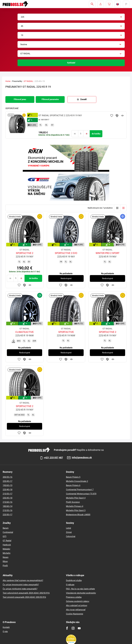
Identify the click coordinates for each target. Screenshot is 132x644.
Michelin (7, 553)
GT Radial (7, 540)
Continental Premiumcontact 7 (80, 489)
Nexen (6, 557)
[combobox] (71, 17)
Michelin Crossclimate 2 (77, 481)
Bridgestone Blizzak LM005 (78, 514)
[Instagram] (73, 628)
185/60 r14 (7, 506)
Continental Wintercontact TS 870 (81, 494)
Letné (68, 528)
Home (8, 81)
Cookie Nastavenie (75, 614)
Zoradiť (83, 99)
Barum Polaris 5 (73, 477)
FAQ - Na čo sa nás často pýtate (80, 589)
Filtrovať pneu (20, 99)
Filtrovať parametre (50, 99)
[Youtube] (79, 628)
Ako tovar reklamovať (76, 610)
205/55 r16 (7, 477)
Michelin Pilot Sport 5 (76, 510)
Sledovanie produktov (122, 116)
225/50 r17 (7, 514)
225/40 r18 (7, 489)
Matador (6, 549)
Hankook (7, 545)
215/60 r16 (7, 502)
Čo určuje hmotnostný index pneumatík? (21, 584)
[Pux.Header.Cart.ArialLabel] (109, 4)
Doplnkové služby (74, 580)
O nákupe (70, 584)
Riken (5, 561)
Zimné (69, 532)
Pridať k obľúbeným (112, 116)
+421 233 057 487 (53, 458)
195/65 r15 (7, 485)
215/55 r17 (7, 494)
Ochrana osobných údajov (78, 601)
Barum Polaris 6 (73, 485)
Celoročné (71, 536)
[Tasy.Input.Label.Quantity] (81, 134)
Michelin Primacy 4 (75, 506)
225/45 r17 (7, 481)
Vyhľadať (71, 63)
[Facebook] (67, 628)
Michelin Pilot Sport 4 (76, 498)
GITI (5, 536)
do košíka (96, 134)
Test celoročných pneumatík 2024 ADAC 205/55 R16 (26, 593)
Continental (8, 532)
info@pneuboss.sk (82, 457)
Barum (6, 528)
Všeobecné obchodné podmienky (81, 593)
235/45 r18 (7, 498)
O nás (5, 631)
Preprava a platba (74, 597)
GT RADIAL (28, 81)
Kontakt (6, 627)
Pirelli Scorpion (73, 502)
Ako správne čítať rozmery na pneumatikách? (23, 580)
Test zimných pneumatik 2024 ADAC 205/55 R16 (24, 597)
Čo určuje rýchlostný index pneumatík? (20, 589)
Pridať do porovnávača (117, 116)
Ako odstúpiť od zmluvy (77, 605)
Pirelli (5, 566)
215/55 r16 (7, 510)
